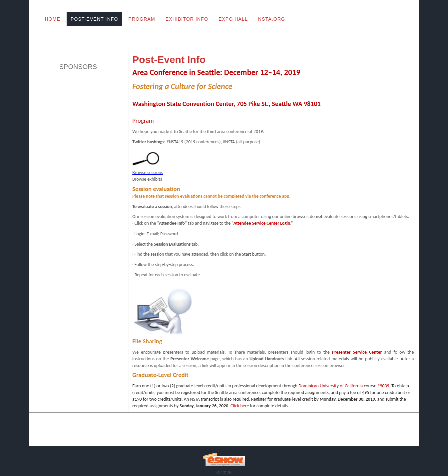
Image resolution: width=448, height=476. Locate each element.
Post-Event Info (94, 19)
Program (142, 19)
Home (53, 19)
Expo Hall (233, 19)
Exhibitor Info (187, 19)
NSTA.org (272, 19)
